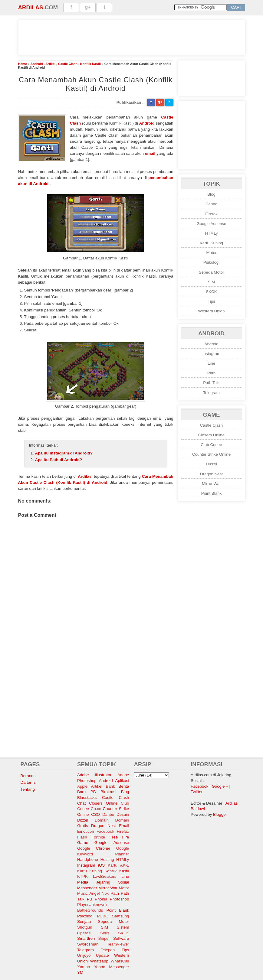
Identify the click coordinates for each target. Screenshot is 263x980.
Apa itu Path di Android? (59, 460)
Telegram (211, 393)
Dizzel (211, 464)
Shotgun (85, 927)
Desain (123, 814)
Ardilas (31, 7)
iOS (101, 865)
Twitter (197, 792)
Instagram (211, 354)
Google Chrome (94, 848)
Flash (82, 837)
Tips (211, 301)
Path (211, 373)
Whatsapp (99, 961)
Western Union (212, 311)
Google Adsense (212, 224)
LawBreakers (105, 876)
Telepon (108, 950)
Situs (105, 933)
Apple (82, 786)
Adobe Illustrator (94, 775)
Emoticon (86, 831)
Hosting (107, 860)
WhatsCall (120, 961)
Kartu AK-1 (118, 865)
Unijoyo (84, 955)
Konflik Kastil (90, 64)
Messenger (87, 888)
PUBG (103, 916)
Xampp (84, 967)
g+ (88, 7)
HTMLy (211, 233)
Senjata (84, 921)
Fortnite (98, 837)
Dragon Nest (211, 474)
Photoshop (120, 899)
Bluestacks (87, 798)
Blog (211, 194)
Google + (220, 786)
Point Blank (211, 493)
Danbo (211, 204)
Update (102, 955)
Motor (211, 253)
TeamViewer (118, 944)
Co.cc (96, 809)
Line (211, 363)
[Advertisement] (132, 37)
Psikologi (211, 262)
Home (23, 64)
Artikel (50, 64)
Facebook (105, 831)
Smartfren (86, 938)
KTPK (82, 876)
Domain (102, 820)
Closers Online (211, 435)
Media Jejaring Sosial (103, 882)
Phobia (101, 899)
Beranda (28, 776)
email (150, 153)
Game (83, 843)
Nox (105, 893)
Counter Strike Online (211, 454)
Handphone (88, 860)
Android (37, 64)
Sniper (104, 938)
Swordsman (88, 944)
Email (124, 826)
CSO (95, 814)
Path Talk (211, 383)
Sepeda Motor (212, 272)
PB (90, 899)
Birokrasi (108, 792)
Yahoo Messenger (111, 967)
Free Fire (119, 837)
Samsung (120, 916)
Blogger (220, 814)
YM (80, 972)
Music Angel (88, 893)
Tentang (28, 789)
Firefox (211, 214)
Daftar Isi (29, 782)
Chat (81, 803)
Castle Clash (68, 64)
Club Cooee (211, 445)
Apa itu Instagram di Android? (64, 453)
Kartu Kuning (211, 243)
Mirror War (211, 484)
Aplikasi (122, 781)
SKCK (211, 292)
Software (121, 938)
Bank (110, 786)
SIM (212, 282)
